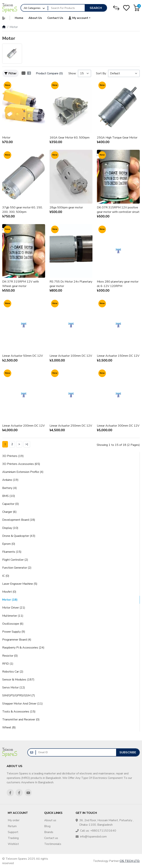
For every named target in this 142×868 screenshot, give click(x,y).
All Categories (32, 8)
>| (27, 444)
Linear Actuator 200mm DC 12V (23, 426)
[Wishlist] (126, 8)
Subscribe (128, 752)
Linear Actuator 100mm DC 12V (71, 356)
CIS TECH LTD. (130, 861)
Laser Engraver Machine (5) (20, 584)
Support (13, 832)
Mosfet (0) (9, 592)
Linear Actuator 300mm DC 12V (118, 426)
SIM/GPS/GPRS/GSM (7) (19, 695)
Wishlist (13, 844)
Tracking (13, 838)
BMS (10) (9, 496)
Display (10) (10, 528)
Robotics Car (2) (13, 672)
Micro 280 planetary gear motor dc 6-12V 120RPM (118, 284)
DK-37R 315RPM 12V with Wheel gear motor (21, 284)
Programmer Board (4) (17, 640)
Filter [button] (10, 73)
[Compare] (116, 8)
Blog (47, 826)
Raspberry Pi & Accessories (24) (23, 648)
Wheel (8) (9, 727)
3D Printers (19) (13, 456)
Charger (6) (9, 512)
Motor (6, 138)
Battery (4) (10, 488)
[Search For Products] (66, 8)
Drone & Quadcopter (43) (19, 536)
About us (50, 820)
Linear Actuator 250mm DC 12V (71, 426)
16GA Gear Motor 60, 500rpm (70, 138)
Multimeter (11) (13, 616)
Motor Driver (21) (14, 608)
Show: (72, 73)
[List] (29, 73)
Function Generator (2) (17, 568)
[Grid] (23, 73)
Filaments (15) (12, 552)
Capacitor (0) (11, 504)
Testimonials (53, 844)
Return (12, 826)
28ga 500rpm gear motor (66, 207)
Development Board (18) (19, 520)
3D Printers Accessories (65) (21, 464)
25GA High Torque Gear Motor (117, 138)
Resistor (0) (10, 656)
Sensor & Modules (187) (18, 680)
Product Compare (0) (49, 73)
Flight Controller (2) (15, 560)
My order (14, 820)
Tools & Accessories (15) (19, 712)
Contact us (51, 838)
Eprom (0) (9, 544)
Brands (49, 832)
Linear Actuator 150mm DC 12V (118, 356)
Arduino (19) (10, 480)
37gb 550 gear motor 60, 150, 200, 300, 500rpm (22, 210)
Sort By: (101, 73)
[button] (137, 8)
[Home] (4, 27)
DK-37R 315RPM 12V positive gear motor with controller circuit (118, 210)
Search (96, 8)
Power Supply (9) (14, 632)
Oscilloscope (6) (13, 624)
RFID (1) (8, 664)
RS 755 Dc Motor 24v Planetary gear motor (71, 284)
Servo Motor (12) (14, 688)
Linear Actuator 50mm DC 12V (23, 356)
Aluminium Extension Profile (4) (23, 472)
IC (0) (6, 576)
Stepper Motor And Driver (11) (22, 704)
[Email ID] (76, 752)
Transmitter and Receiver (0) (21, 720)
